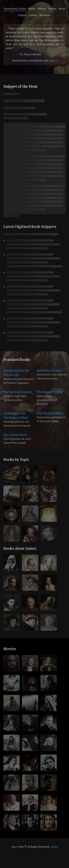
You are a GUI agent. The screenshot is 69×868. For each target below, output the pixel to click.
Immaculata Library (15, 9)
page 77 (53, 61)
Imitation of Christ (49, 373)
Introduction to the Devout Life (16, 375)
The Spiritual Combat (18, 395)
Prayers (22, 15)
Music (62, 9)
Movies (52, 9)
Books (32, 9)
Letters (33, 15)
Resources (45, 15)
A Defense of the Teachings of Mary (16, 418)
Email (54, 847)
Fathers (42, 9)
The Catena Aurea (15, 437)
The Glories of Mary (50, 416)
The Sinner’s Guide (50, 395)
